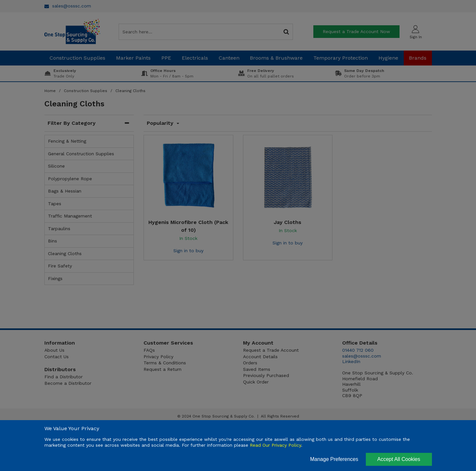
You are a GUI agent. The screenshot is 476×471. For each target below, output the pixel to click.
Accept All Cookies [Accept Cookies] (399, 459)
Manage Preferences (334, 459)
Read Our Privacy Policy (275, 445)
